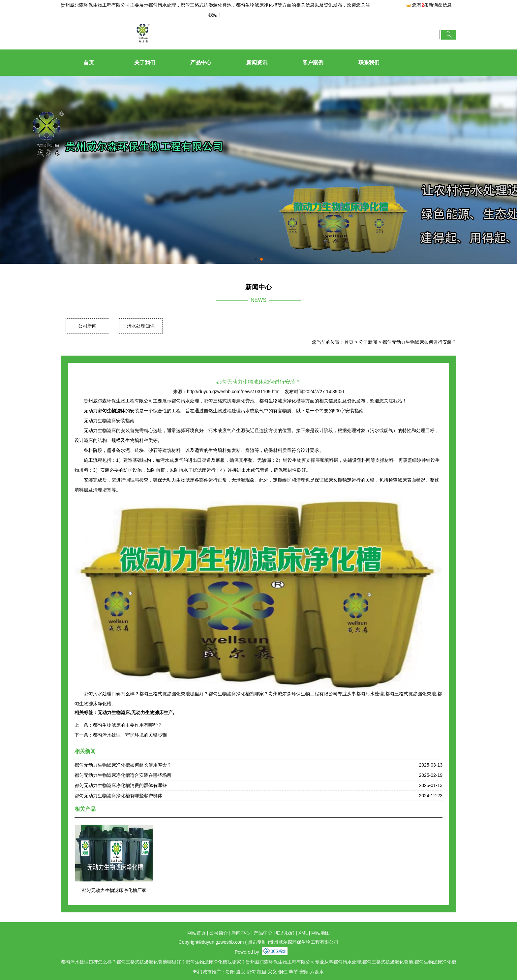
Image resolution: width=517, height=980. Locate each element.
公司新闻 (87, 326)
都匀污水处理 (162, 5)
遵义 (241, 972)
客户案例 (313, 63)
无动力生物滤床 (114, 712)
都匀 (251, 972)
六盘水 (317, 972)
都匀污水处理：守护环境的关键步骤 (130, 735)
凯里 (262, 972)
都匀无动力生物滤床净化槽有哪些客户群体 (118, 796)
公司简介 (219, 933)
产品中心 (201, 63)
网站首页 (197, 933)
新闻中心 (241, 933)
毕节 (293, 972)
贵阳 (230, 972)
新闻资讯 (257, 63)
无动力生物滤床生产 (152, 712)
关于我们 (145, 63)
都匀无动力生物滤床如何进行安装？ (419, 342)
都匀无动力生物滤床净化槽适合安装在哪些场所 (123, 775)
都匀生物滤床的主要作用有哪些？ (128, 725)
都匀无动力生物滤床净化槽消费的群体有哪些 (121, 785)
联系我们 (369, 63)
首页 (89, 63)
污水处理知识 (141, 326)
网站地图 (320, 933)
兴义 (272, 972)
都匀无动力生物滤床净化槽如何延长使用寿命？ (123, 765)
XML (303, 933)
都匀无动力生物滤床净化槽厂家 (114, 890)
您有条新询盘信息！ (431, 5)
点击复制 (257, 942)
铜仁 (283, 972)
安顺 (304, 972)
